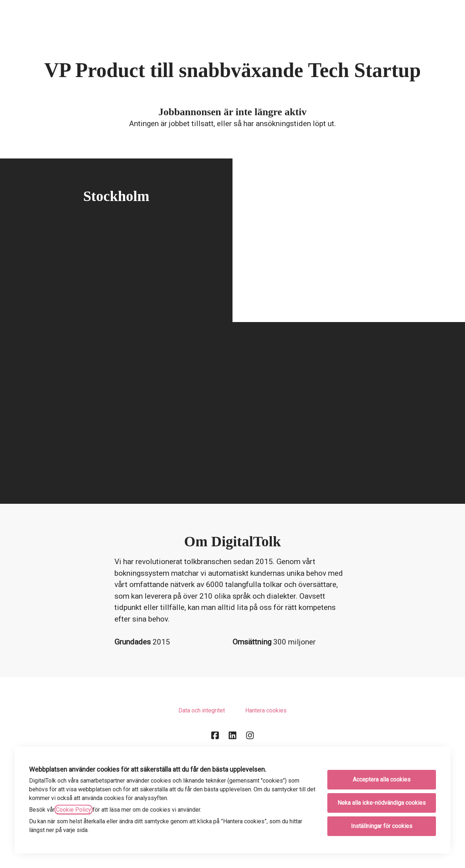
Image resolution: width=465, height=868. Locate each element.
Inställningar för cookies (382, 826)
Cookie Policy (74, 810)
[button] (450, 15)
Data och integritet (202, 710)
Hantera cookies (266, 710)
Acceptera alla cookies (382, 779)
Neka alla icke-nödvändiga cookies (382, 803)
